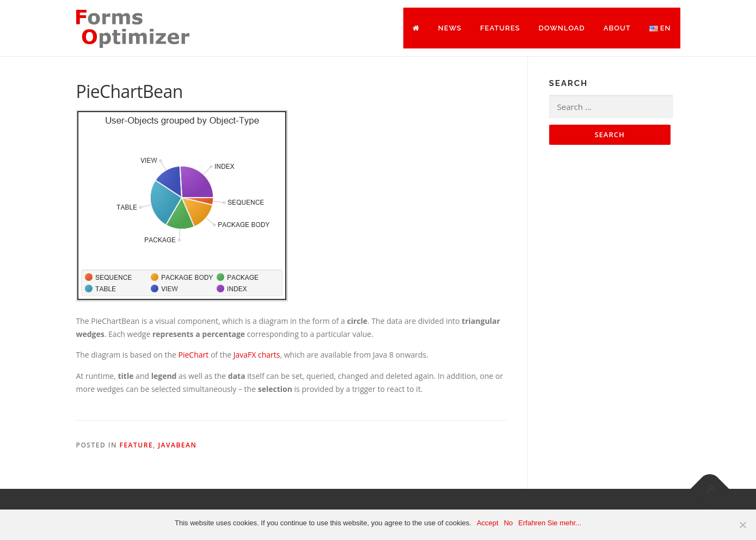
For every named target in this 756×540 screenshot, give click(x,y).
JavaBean (177, 445)
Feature (137, 445)
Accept (488, 523)
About (617, 28)
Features (500, 28)
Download (561, 28)
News (450, 28)
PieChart (195, 355)
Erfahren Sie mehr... (550, 523)
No (509, 523)
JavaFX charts (257, 355)
